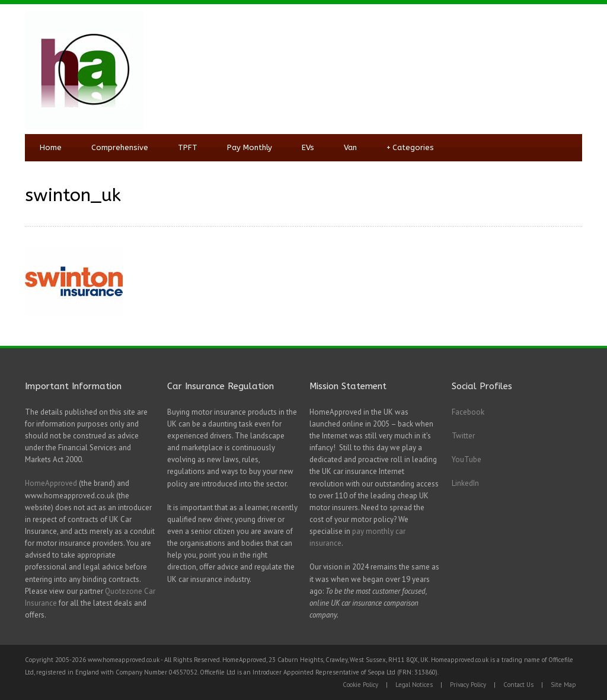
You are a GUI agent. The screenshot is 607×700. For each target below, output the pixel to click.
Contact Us (518, 685)
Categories (410, 148)
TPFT (188, 147)
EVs (308, 147)
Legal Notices (414, 685)
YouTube (467, 459)
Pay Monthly (250, 147)
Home (51, 147)
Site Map (563, 685)
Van (350, 147)
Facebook (468, 412)
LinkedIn (465, 483)
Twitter (463, 436)
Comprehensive (120, 147)
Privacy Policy (468, 685)
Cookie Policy (360, 685)
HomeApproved (51, 483)
